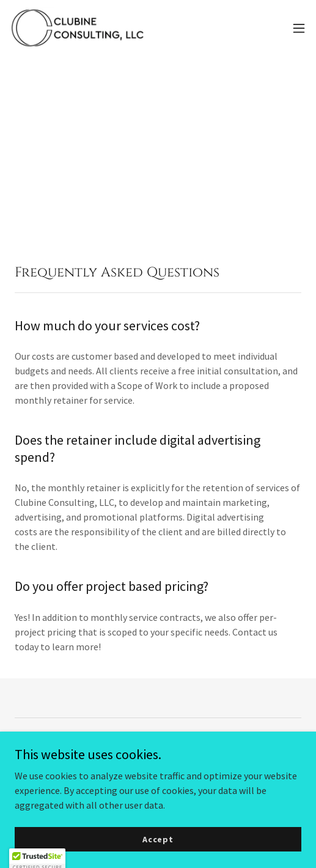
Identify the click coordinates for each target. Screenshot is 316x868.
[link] (78, 28)
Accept (158, 856)
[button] (299, 28)
